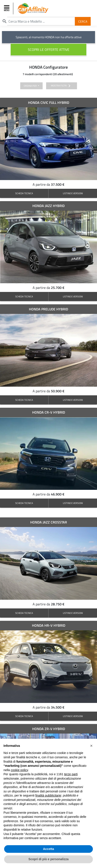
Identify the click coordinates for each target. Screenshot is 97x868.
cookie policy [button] (19, 770)
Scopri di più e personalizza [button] (48, 859)
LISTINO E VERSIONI (73, 193)
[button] (91, 746)
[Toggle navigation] (7, 8)
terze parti (71, 774)
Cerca (83, 21)
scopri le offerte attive (49, 50)
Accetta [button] (49, 849)
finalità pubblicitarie (48, 796)
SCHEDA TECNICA (24, 193)
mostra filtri (61, 86)
